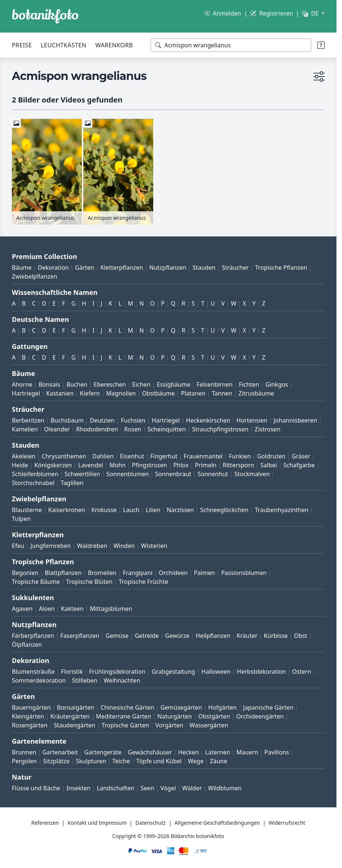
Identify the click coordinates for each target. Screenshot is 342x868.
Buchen (77, 384)
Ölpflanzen (27, 645)
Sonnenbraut (173, 474)
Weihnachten (122, 680)
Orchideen (173, 573)
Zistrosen (267, 429)
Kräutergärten (70, 716)
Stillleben (85, 680)
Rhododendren (97, 429)
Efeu (18, 546)
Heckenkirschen (208, 420)
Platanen (193, 393)
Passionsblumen (244, 573)
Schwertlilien (83, 474)
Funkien (240, 456)
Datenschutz (151, 823)
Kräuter (247, 636)
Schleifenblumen (35, 474)
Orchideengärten (260, 716)
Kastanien (60, 393)
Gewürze (177, 636)
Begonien (25, 573)
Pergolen (24, 761)
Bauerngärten (31, 707)
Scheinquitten (167, 429)
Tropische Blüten (90, 582)
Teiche (121, 761)
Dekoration (53, 268)
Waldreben (92, 546)
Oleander (57, 429)
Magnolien (121, 393)
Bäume (22, 268)
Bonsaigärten (76, 707)
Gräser (301, 456)
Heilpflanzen (213, 636)
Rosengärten (30, 725)
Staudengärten (74, 725)
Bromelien (102, 573)
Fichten (249, 384)
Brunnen (24, 752)
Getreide (147, 636)
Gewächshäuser (150, 752)
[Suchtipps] (321, 45)
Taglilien (72, 483)
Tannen (222, 393)
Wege (195, 761)
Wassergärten (209, 725)
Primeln (206, 465)
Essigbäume (173, 384)
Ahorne (22, 384)
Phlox (181, 465)
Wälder (192, 788)
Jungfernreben (51, 546)
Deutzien (102, 420)
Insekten (78, 788)
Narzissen (180, 510)
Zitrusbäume (256, 393)
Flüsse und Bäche (36, 788)
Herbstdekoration (261, 672)
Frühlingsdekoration (117, 672)
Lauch (131, 510)
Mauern (247, 752)
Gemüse (117, 636)
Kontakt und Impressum (97, 823)
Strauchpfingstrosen (220, 429)
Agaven (22, 609)
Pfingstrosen (149, 465)
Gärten (85, 268)
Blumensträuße (33, 672)
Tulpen (21, 519)
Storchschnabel (33, 483)
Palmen (204, 573)
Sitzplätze (56, 761)
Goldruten (271, 456)
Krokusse (104, 510)
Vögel (168, 788)
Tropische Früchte (144, 582)
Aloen (47, 609)
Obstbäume (158, 393)
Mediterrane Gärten (123, 716)
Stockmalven (252, 474)
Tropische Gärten (125, 725)
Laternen (218, 752)
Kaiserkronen (67, 510)
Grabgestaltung (174, 672)
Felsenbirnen (214, 384)
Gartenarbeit (60, 752)
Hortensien (252, 420)
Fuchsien (133, 420)
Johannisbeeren (295, 420)
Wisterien (154, 546)
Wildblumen (225, 788)
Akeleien (24, 456)
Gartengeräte (103, 752)
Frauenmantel (203, 456)
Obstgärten (214, 716)
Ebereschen (110, 384)
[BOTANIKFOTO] (45, 16)
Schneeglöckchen (224, 510)
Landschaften (115, 788)
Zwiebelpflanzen (35, 276)
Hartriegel (26, 393)
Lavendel (90, 465)
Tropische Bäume (36, 582)
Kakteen (72, 609)
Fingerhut (164, 456)
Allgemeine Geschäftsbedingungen (217, 823)
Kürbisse (276, 636)
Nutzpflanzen (168, 268)
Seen (147, 788)
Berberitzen (28, 420)
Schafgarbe (299, 465)
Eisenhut (132, 456)
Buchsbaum (67, 420)
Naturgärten (175, 716)
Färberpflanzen (33, 636)
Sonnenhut (213, 474)
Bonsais (49, 384)
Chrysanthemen (64, 456)
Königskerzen (53, 465)
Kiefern (90, 393)
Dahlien (103, 456)
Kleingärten (28, 716)
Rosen (133, 429)
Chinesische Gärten (127, 707)
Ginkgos (277, 384)
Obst (301, 636)
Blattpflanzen (63, 573)
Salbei (269, 465)
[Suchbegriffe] (231, 45)
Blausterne (27, 510)
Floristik (72, 672)
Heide (20, 465)
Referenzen (45, 823)
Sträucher (235, 268)
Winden (124, 546)
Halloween (216, 672)
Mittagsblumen (111, 609)
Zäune (219, 761)
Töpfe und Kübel (159, 761)
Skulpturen (91, 761)
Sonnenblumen (128, 474)
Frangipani (138, 573)
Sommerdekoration (39, 680)
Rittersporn (239, 465)
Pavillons (276, 752)
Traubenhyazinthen (281, 510)
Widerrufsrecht (287, 823)
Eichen (141, 384)
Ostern (301, 672)
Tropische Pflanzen (281, 268)
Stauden (204, 268)
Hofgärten (223, 707)
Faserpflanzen (80, 636)
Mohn (117, 465)
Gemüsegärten (181, 707)
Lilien (153, 510)
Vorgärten (169, 725)
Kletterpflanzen (122, 268)
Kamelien (25, 429)
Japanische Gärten (269, 707)
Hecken (188, 752)
